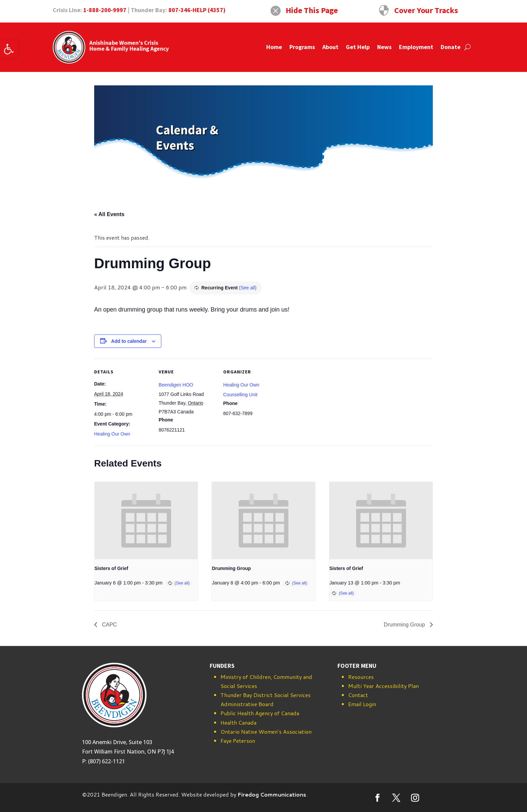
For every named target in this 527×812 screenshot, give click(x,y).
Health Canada (238, 722)
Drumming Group (231, 568)
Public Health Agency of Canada (260, 713)
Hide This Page (312, 10)
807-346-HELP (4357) (197, 10)
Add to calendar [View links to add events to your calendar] (129, 341)
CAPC (109, 625)
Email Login (362, 704)
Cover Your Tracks (426, 10)
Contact (358, 695)
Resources (361, 677)
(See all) (248, 288)
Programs (302, 47)
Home (274, 47)
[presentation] (146, 521)
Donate (451, 47)
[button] (9, 49)
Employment (416, 47)
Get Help (358, 47)
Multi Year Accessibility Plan (383, 686)
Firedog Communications (272, 794)
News (384, 47)
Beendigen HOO (176, 385)
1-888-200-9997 (105, 10)
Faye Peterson (238, 741)
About (330, 47)
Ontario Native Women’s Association (266, 732)
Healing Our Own (112, 434)
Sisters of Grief (111, 568)
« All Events (109, 214)
